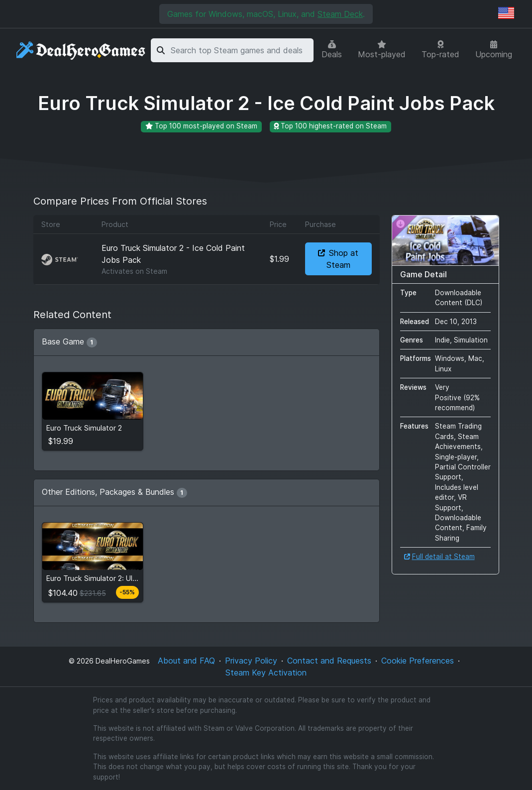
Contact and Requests (329, 661)
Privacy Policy (251, 661)
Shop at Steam (338, 259)
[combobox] (240, 50)
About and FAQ (186, 661)
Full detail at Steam (439, 557)
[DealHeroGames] (81, 51)
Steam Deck (340, 14)
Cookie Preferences (418, 661)
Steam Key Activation (266, 673)
